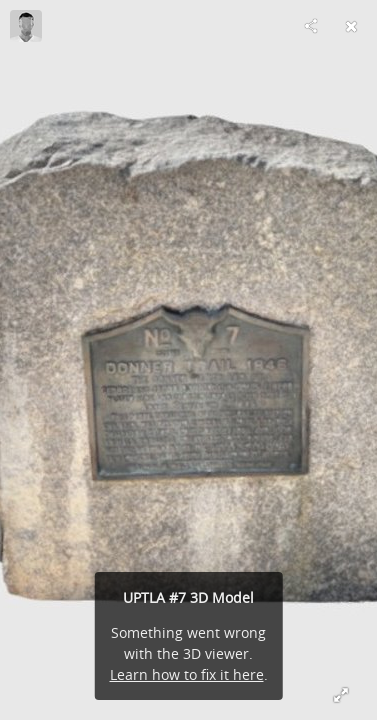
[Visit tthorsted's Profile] (26, 26)
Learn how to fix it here (187, 674)
